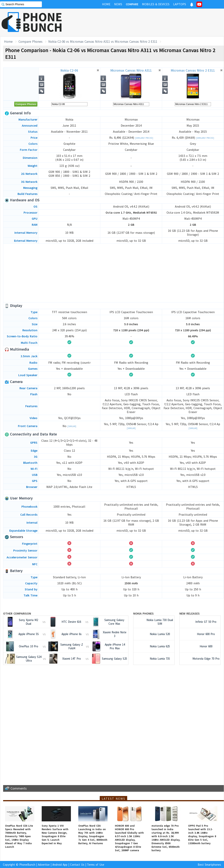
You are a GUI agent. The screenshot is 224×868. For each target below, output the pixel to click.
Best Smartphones (209, 865)
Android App (60, 865)
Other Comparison (17, 613)
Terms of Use (96, 865)
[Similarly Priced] (144, 138)
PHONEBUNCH (42, 22)
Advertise (44, 865)
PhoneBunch (27, 865)
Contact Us (77, 865)
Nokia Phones (143, 613)
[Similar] (72, 426)
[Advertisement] (114, 273)
